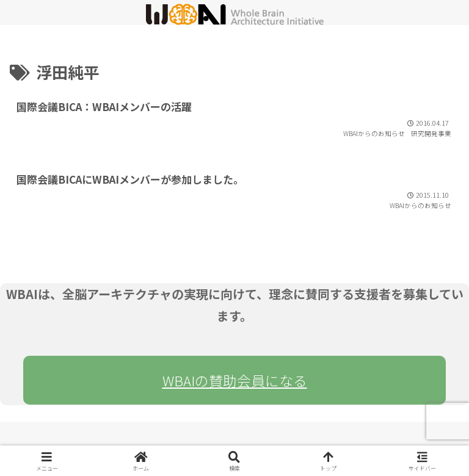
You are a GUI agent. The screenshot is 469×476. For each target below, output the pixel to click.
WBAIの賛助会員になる (235, 380)
